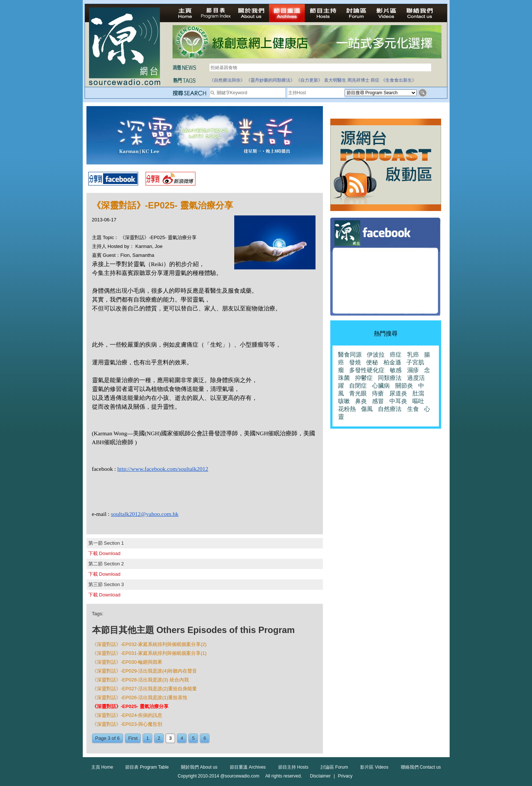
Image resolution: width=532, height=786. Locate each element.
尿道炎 (398, 393)
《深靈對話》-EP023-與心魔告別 (127, 724)
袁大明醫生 (335, 80)
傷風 (367, 409)
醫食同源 (350, 355)
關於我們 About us (199, 767)
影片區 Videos (374, 767)
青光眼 (358, 393)
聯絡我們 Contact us (421, 767)
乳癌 (413, 355)
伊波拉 (376, 355)
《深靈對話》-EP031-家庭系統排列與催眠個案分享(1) (149, 653)
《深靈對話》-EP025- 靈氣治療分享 (130, 706)
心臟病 (381, 386)
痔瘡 (378, 393)
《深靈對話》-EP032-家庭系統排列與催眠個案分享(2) (149, 644)
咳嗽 (344, 401)
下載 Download (104, 553)
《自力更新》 (309, 80)
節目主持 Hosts (293, 767)
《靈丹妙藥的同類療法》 (270, 80)
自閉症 (358, 386)
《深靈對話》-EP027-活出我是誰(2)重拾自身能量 (145, 689)
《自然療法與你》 (227, 80)
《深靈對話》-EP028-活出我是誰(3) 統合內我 (140, 680)
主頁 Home (102, 767)
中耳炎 (398, 401)
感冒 (378, 401)
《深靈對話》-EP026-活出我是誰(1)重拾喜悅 (140, 697)
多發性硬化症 (367, 370)
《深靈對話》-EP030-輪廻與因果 (127, 662)
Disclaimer (320, 776)
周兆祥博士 (358, 80)
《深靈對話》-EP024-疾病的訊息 (127, 715)
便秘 (372, 362)
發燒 (355, 362)
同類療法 (390, 378)
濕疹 (413, 370)
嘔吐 (418, 401)
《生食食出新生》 (399, 80)
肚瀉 (418, 393)
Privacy (345, 776)
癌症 (375, 80)
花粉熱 (347, 409)
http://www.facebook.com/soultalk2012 (163, 469)
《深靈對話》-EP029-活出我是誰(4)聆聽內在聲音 (145, 671)
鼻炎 (361, 401)
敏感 (396, 370)
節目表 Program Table (147, 767)
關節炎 (404, 386)
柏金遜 (392, 362)
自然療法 (390, 409)
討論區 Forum (334, 767)
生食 (413, 409)
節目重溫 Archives (248, 767)
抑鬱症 (364, 378)
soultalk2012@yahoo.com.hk (145, 514)
